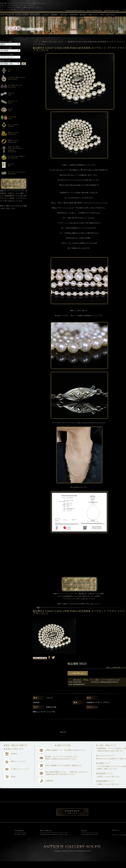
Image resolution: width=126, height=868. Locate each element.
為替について (93, 15)
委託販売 (83, 15)
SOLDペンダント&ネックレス (53, 48)
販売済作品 (74, 15)
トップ (35, 48)
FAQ (102, 15)
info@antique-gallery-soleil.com (75, 11)
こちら (105, 783)
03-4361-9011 (94, 10)
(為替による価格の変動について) (116, 674)
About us (116, 837)
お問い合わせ (110, 15)
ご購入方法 (64, 15)
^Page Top (63, 738)
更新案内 (54, 15)
